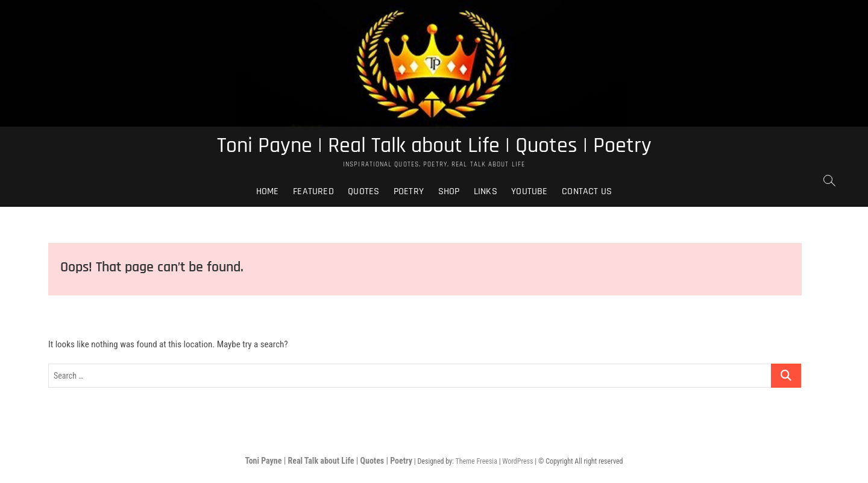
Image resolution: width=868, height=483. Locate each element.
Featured (313, 191)
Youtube (529, 191)
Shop (449, 191)
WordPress (517, 461)
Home (268, 191)
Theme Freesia (476, 461)
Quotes (363, 191)
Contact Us (587, 191)
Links (486, 191)
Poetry (409, 191)
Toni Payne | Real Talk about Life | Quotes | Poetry (434, 146)
